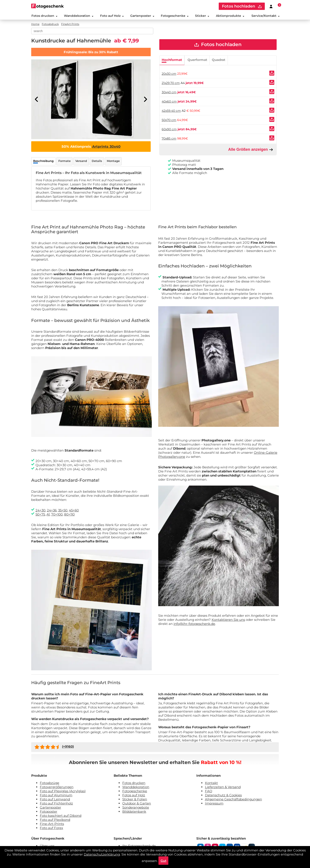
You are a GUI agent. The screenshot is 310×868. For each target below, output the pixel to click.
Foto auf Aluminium (56, 796)
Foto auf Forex (51, 828)
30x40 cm (169, 93)
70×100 (57, 515)
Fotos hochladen (218, 45)
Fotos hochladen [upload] (242, 6)
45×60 (74, 511)
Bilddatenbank (134, 812)
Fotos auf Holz (134, 796)
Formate (64, 161)
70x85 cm (169, 139)
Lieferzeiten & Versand (223, 787)
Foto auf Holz (112, 16)
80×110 (69, 515)
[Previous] (37, 100)
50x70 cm (169, 121)
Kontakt (211, 783)
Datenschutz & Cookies (223, 796)
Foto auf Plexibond (55, 820)
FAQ (209, 791)
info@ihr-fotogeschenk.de (194, 624)
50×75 (40, 515)
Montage (113, 161)
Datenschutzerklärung (102, 854)
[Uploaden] (272, 74)
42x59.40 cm (171, 111)
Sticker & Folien (135, 800)
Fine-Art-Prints (52, 824)
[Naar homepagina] (47, 6)
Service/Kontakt (266, 16)
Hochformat (172, 60)
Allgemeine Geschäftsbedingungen (233, 800)
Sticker (202, 16)
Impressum (214, 804)
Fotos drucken (44, 16)
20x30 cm (169, 74)
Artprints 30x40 (106, 147)
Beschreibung (43, 161)
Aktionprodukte (230, 16)
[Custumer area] (271, 6)
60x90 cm (169, 130)
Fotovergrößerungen (57, 787)
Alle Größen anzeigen (251, 150)
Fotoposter (49, 812)
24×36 (52, 511)
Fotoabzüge (50, 783)
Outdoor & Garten (137, 804)
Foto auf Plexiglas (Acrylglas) (63, 791)
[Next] (145, 100)
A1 (48, 515)
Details (97, 161)
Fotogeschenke (175, 16)
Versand (81, 161)
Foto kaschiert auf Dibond (61, 816)
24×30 (40, 511)
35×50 (63, 511)
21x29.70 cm (171, 84)
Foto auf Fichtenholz (56, 804)
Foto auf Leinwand (55, 800)
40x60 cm (169, 102)
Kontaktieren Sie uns (228, 620)
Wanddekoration (78, 16)
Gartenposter (142, 16)
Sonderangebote (136, 808)
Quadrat (219, 60)
